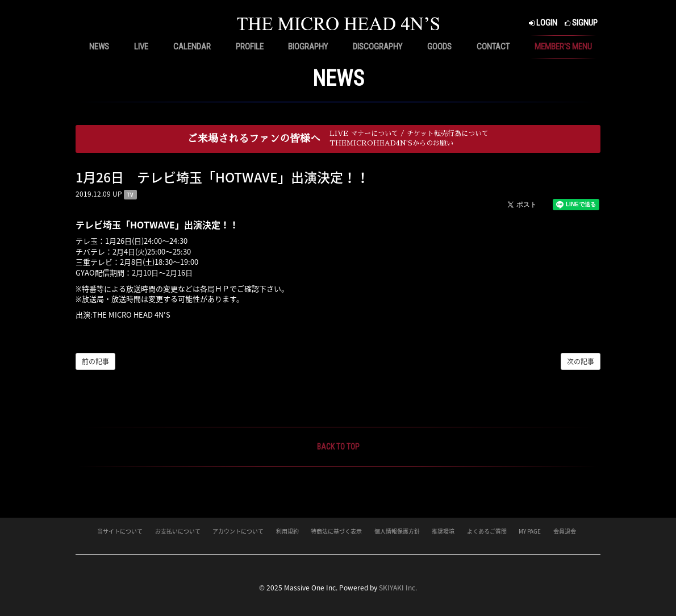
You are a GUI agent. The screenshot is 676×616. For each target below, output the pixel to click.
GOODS (439, 47)
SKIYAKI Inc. (398, 588)
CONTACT (493, 47)
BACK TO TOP (338, 447)
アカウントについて (238, 531)
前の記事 (95, 361)
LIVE (141, 47)
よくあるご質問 (487, 531)
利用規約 (287, 531)
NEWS (99, 47)
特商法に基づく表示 (336, 531)
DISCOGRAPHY (377, 47)
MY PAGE (530, 531)
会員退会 (565, 531)
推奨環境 (443, 531)
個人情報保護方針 (397, 531)
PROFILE (250, 47)
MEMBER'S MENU (563, 47)
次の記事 (581, 361)
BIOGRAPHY (308, 47)
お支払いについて (178, 531)
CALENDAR (192, 47)
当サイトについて (120, 531)
